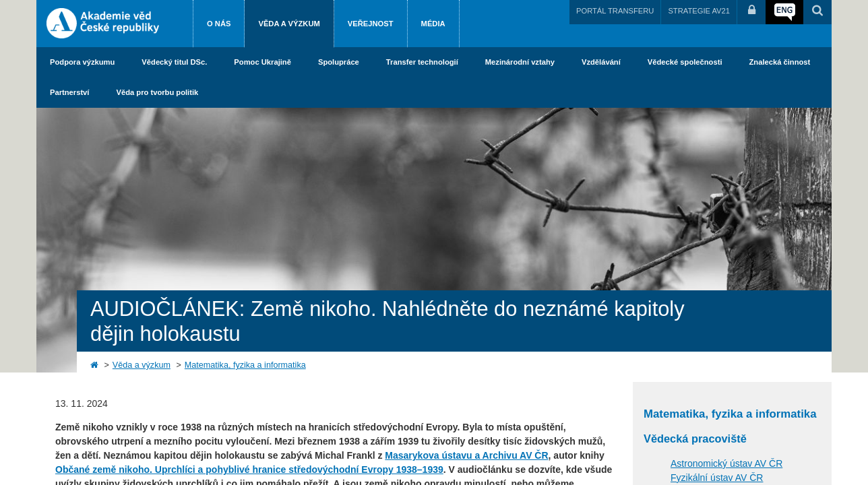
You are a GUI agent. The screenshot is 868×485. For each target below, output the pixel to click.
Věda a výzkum (289, 24)
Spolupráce (339, 62)
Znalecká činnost (780, 62)
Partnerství (69, 92)
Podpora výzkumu (82, 62)
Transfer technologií (422, 62)
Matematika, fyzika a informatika (245, 365)
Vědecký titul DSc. (174, 62)
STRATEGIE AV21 (699, 11)
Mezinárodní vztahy (520, 62)
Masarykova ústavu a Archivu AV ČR (466, 455)
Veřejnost (371, 24)
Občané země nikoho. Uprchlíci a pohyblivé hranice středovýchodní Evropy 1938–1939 (249, 470)
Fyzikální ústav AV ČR (717, 478)
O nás (219, 24)
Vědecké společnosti (685, 62)
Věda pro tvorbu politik (157, 92)
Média (433, 24)
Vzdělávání (601, 62)
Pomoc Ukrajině (262, 62)
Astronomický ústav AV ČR (726, 463)
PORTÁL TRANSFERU (615, 11)
